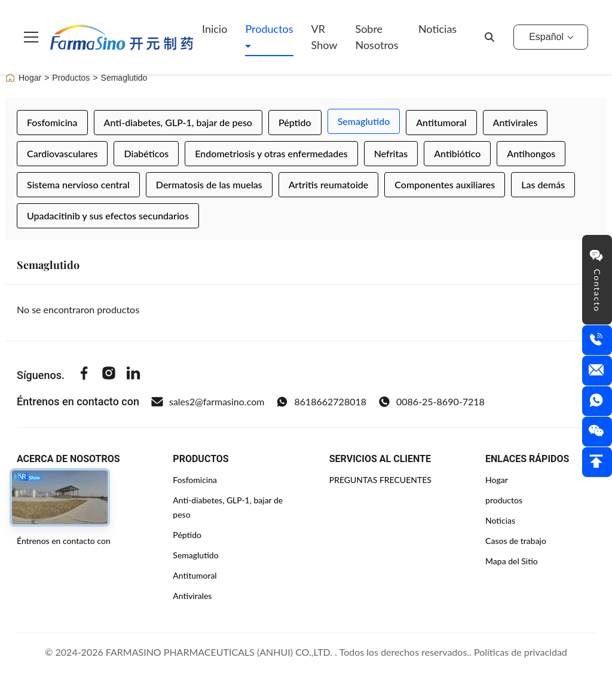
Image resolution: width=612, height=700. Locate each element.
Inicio (215, 29)
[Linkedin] (133, 375)
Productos (269, 29)
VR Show (325, 37)
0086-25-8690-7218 (432, 402)
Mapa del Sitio (512, 561)
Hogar (23, 78)
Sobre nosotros (377, 37)
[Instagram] (109, 375)
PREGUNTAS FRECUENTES (380, 480)
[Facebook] (84, 375)
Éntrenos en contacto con (64, 541)
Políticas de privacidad (521, 652)
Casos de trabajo (516, 541)
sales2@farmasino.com (208, 402)
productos (504, 500)
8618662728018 (321, 402)
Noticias (437, 29)
